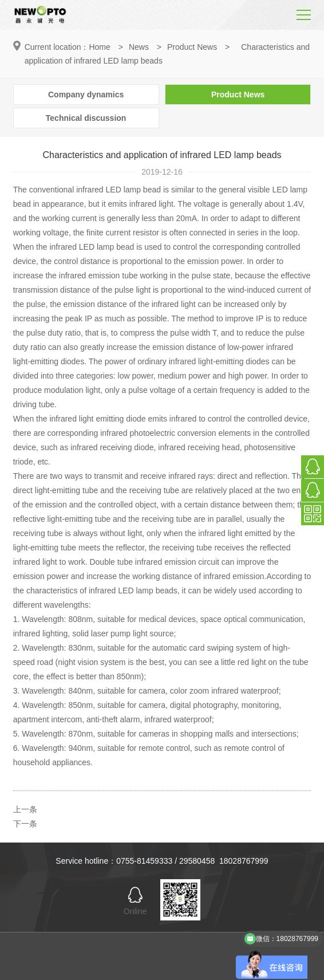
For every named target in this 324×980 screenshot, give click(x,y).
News (139, 47)
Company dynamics (86, 95)
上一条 (25, 809)
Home (99, 47)
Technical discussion (86, 118)
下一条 (25, 824)
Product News (192, 47)
